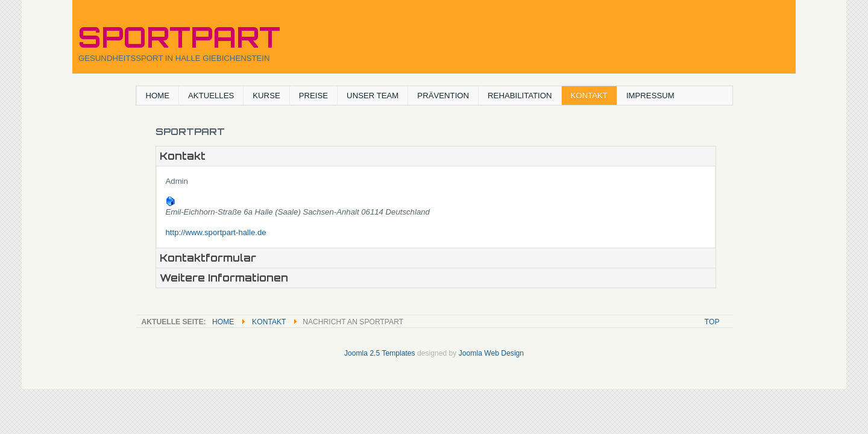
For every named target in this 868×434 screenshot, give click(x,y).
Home (223, 322)
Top (712, 322)
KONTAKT (269, 322)
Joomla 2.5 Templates (380, 353)
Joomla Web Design (491, 353)
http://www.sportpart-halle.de (216, 232)
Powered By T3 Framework (434, 369)
